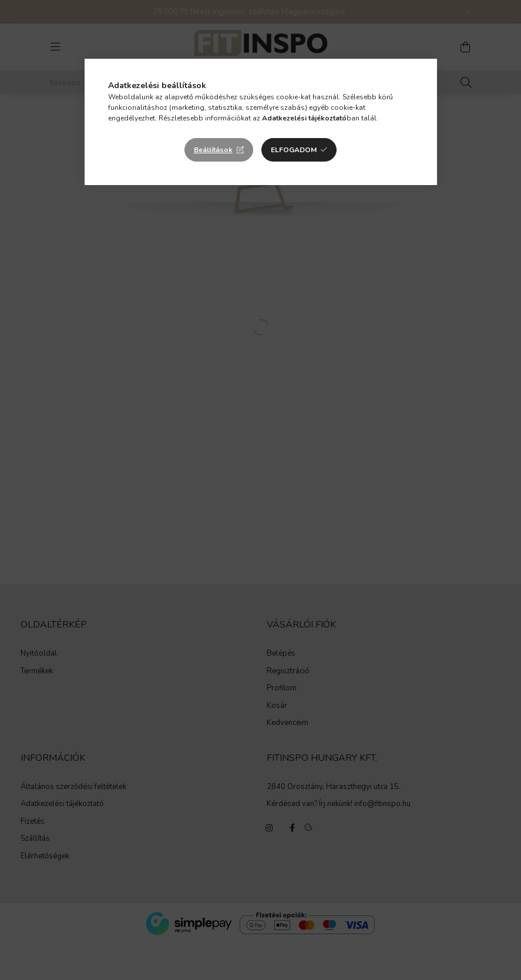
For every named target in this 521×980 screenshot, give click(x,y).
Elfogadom (294, 150)
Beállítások (213, 150)
